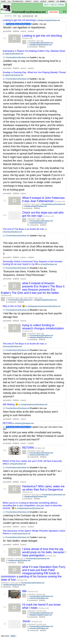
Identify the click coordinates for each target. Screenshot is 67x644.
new (15, 16)
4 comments (32, 47)
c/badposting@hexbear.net (49, 20)
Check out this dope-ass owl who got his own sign (43, 214)
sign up (54, 5)
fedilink (16, 31)
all (9, 1)
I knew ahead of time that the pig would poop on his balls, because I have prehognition (44, 552)
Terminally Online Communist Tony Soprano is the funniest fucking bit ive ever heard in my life (32, 263)
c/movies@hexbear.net (12, 232)
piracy (29, 1)
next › (13, 636)
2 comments (27, 208)
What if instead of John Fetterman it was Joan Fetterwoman (43, 199)
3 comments (11, 302)
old (36, 16)
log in (46, 5)
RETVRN (7, 423)
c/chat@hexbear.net (49, 264)
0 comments (11, 563)
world (43, 1)
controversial (28, 16)
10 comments (33, 630)
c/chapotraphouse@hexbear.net (34, 405)
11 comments (33, 225)
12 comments (33, 457)
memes (51, 1)
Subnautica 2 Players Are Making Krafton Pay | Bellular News (34, 51)
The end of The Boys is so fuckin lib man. (24, 229)
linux (36, 1)
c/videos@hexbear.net (21, 534)
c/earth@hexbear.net (38, 223)
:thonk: (27, 621)
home (3, 1)
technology (18, 1)
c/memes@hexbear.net (24, 423)
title (25, 591)
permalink (7, 31)
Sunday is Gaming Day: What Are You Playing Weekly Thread (34, 72)
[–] (4, 24)
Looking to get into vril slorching (19, 20)
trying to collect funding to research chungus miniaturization (43, 327)
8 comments (27, 499)
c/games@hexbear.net (14, 54)
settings (61, 5)
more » (63, 1)
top (19, 16)
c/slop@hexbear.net (18, 464)
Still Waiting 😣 (10, 404)
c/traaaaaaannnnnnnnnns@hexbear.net (44, 306)
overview (53, 12)
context (31, 31)
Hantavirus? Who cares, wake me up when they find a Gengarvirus (43, 488)
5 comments (32, 617)
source (23, 31)
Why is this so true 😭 (14, 306)
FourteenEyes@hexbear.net (29, 12)
